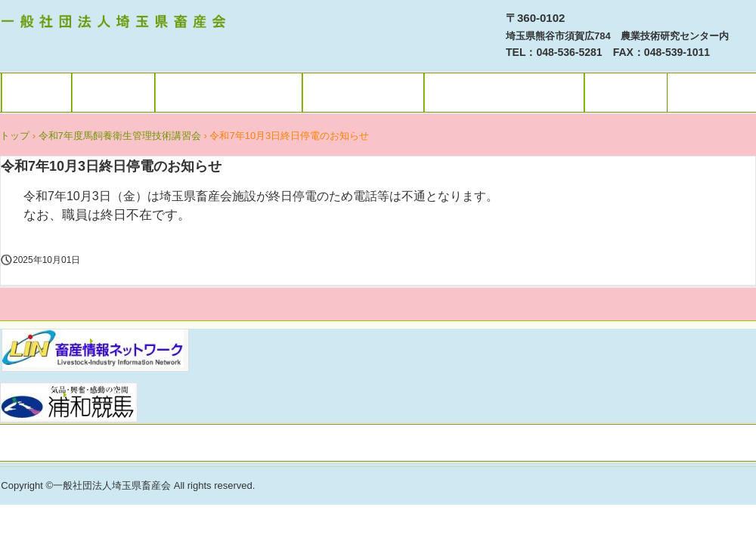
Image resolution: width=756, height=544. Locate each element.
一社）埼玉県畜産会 (116, 23)
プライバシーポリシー (378, 444)
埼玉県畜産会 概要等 (504, 93)
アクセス (626, 93)
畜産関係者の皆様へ (229, 93)
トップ (37, 93)
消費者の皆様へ (363, 93)
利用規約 (113, 93)
